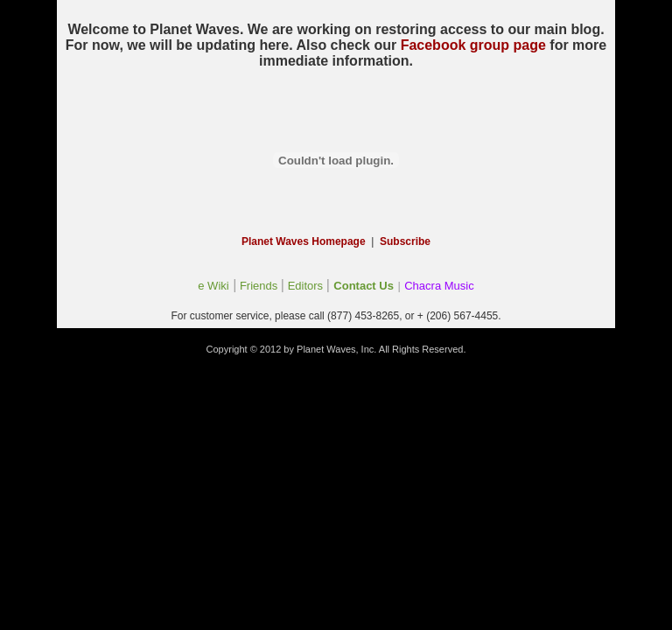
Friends (259, 286)
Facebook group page (473, 45)
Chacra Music (439, 286)
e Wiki (213, 286)
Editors (305, 286)
